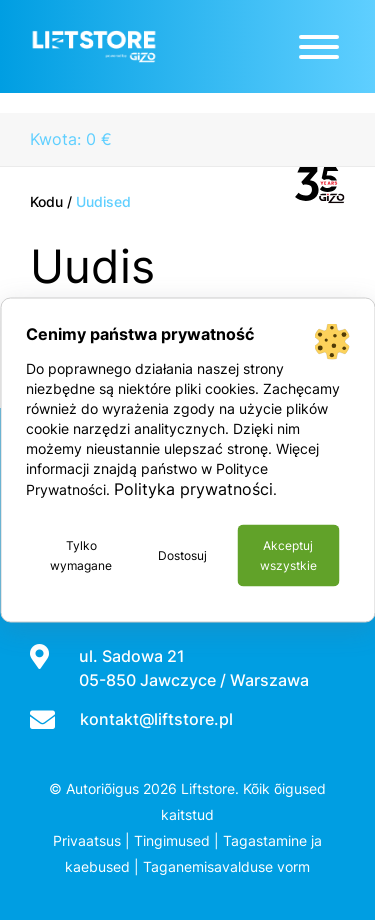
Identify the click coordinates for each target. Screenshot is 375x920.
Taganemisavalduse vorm (226, 866)
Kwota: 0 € (71, 139)
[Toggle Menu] (319, 47)
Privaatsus (87, 840)
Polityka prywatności (193, 489)
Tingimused (172, 840)
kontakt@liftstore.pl (156, 719)
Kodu (46, 201)
